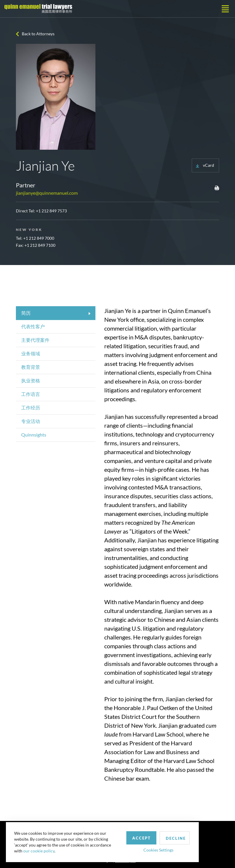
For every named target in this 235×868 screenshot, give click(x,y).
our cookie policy (39, 850)
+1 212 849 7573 (51, 211)
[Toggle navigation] (225, 9)
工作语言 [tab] (31, 394)
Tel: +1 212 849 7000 (35, 238)
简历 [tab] (26, 313)
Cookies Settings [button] (153, 848)
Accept (136, 837)
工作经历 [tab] (31, 408)
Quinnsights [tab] (34, 435)
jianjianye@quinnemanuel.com (47, 193)
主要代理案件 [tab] (35, 340)
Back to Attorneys (38, 34)
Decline (172, 837)
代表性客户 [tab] (33, 326)
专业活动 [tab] (31, 421)
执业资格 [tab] (31, 380)
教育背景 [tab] (31, 367)
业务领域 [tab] (31, 353)
